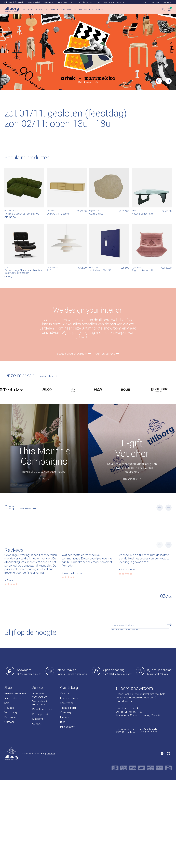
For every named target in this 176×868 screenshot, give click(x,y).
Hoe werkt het (130, 479)
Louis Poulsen (52, 268)
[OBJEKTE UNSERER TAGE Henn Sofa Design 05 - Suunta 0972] (24, 188)
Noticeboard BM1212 (100, 271)
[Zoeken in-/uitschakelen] (164, 9)
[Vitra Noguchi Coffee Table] (152, 188)
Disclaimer (38, 719)
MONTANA (51, 211)
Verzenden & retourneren (40, 704)
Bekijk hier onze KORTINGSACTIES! (112, 2)
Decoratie (10, 718)
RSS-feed (51, 754)
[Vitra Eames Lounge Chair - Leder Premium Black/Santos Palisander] (24, 244)
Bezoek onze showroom (72, 354)
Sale (98, 10)
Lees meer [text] (28, 509)
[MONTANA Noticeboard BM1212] (109, 244)
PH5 (49, 271)
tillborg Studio (48, 10)
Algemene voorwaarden (40, 696)
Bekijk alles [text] (48, 377)
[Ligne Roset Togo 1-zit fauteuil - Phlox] (152, 244)
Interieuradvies (69, 699)
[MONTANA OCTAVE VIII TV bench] (67, 188)
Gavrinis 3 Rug (96, 214)
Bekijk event (86, 82)
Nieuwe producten (15, 694)
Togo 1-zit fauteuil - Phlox (144, 271)
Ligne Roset (94, 211)
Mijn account (68, 727)
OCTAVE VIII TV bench (58, 214)
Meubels (9, 708)
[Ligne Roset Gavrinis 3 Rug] (109, 188)
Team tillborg (68, 708)
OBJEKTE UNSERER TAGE (15, 211)
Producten (30, 10)
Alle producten (13, 699)
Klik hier (42, 479)
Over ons (66, 694)
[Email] (141, 626)
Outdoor (9, 723)
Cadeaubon (87, 10)
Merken (64, 10)
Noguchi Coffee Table (143, 214)
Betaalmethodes (42, 710)
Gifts (75, 10)
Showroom (124, 10)
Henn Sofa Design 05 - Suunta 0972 (22, 214)
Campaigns (109, 10)
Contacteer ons (106, 354)
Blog (63, 723)
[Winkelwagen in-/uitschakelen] (169, 9)
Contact (37, 724)
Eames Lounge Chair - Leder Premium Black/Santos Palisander (23, 272)
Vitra (134, 211)
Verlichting (11, 713)
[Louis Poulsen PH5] (67, 244)
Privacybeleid (40, 715)
